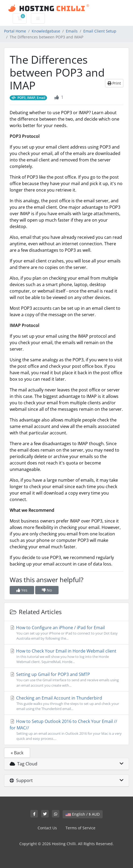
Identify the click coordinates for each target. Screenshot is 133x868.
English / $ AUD (83, 814)
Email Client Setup (100, 31)
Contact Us (47, 828)
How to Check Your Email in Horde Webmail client (66, 656)
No (47, 590)
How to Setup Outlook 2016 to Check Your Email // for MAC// (66, 730)
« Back (17, 753)
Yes (22, 590)
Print (114, 83)
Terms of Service (80, 828)
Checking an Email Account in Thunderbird (66, 703)
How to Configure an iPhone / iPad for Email (66, 633)
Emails (72, 31)
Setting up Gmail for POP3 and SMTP (66, 680)
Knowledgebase (46, 31)
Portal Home (15, 31)
